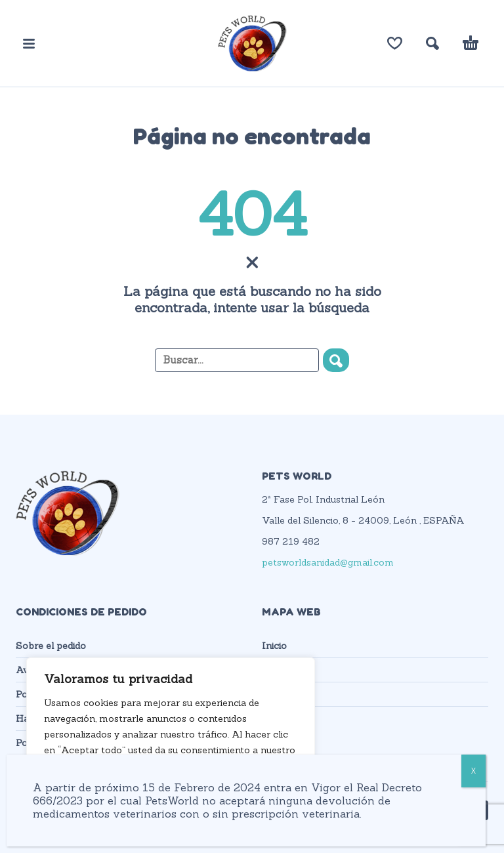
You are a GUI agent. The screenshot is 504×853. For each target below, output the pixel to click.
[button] (29, 43)
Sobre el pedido (51, 646)
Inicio (274, 646)
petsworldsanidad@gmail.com (328, 562)
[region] (171, 742)
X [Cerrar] (473, 771)
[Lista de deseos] (395, 43)
